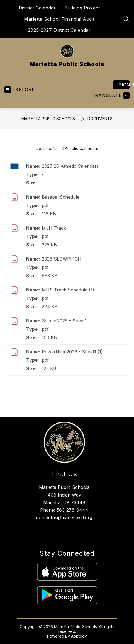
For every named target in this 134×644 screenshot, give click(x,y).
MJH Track (54, 228)
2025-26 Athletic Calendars (70, 166)
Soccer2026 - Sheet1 (64, 321)
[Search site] (126, 19)
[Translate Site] (110, 95)
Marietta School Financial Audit (59, 19)
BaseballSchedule (61, 197)
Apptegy (79, 636)
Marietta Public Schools (48, 119)
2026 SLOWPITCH (62, 259)
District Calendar (37, 8)
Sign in (124, 85)
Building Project (82, 8)
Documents (100, 119)
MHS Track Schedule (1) (68, 290)
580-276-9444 (72, 510)
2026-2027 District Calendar (59, 30)
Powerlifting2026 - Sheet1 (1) (72, 352)
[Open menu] (20, 90)
